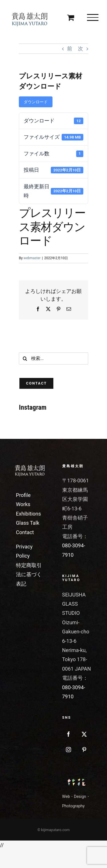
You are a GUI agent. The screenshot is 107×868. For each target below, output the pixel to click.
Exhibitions (29, 514)
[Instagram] (68, 750)
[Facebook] (68, 734)
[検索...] (53, 358)
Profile (23, 495)
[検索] (25, 358)
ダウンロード (36, 102)
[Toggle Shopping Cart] (71, 17)
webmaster (32, 258)
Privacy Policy (24, 551)
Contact (25, 532)
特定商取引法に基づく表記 (29, 574)
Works (23, 504)
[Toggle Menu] (93, 17)
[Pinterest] (84, 750)
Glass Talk (28, 523)
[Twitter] (84, 734)
